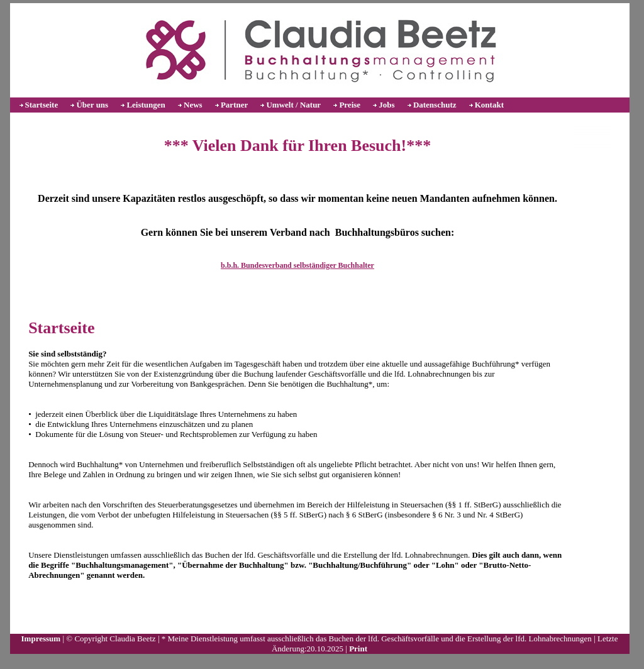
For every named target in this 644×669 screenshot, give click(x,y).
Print (358, 649)
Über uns (92, 105)
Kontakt (489, 105)
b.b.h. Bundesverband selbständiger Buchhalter (297, 265)
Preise (350, 105)
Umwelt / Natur (293, 105)
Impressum (41, 639)
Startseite (42, 105)
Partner (234, 105)
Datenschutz (435, 105)
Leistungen (146, 105)
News (193, 105)
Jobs (386, 105)
